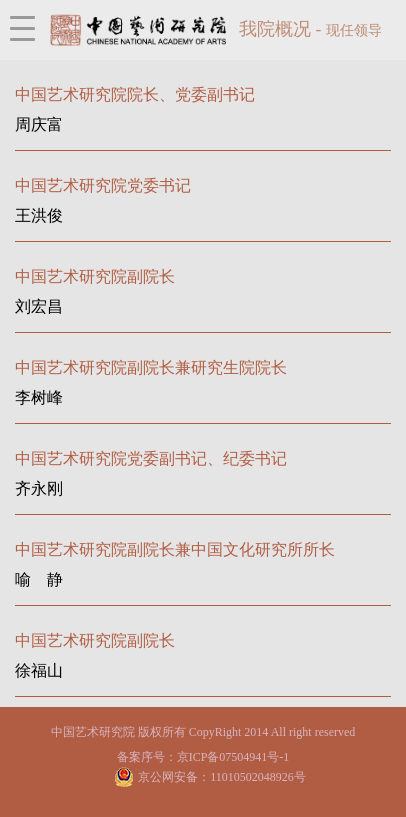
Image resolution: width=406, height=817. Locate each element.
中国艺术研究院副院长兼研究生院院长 (151, 367)
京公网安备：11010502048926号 (222, 777)
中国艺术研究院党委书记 (103, 185)
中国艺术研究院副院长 (95, 276)
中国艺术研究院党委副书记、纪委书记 (151, 458)
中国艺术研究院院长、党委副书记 (135, 94)
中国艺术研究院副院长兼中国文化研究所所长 (175, 549)
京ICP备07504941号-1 (233, 757)
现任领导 (354, 30)
